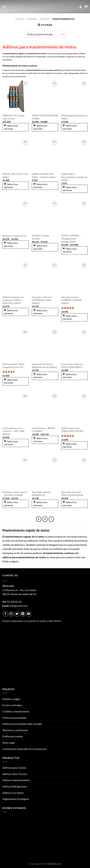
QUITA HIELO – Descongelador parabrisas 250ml (74, 177)
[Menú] (4, 7)
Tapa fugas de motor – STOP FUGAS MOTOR (72, 494)
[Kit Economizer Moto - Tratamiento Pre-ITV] (16, 345)
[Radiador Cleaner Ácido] (16, 216)
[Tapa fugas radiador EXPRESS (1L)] (45, 473)
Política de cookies (13, 736)
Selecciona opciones (11, 127)
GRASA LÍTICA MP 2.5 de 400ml (15, 176)
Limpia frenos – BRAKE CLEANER (44, 430)
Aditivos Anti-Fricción (15, 774)
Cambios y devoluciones (16, 711)
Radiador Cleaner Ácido (14, 236)
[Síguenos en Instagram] (11, 614)
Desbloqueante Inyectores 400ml (74, 117)
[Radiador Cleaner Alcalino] (45, 216)
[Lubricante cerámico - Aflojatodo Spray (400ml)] (45, 345)
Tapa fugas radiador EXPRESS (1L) (42, 494)
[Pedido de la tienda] (45, 34)
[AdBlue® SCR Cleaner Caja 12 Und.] (16, 96)
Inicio (19, 19)
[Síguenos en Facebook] (5, 614)
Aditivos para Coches (14, 768)
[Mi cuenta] (80, 7)
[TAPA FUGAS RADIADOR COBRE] (45, 96)
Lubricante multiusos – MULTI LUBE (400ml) (73, 366)
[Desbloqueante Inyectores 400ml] (74, 96)
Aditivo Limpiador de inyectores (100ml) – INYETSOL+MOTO (13, 300)
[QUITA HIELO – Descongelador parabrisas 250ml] (74, 155)
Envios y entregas (12, 705)
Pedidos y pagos (11, 699)
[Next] (51, 519)
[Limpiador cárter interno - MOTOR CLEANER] (16, 473)
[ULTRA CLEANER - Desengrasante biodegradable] (74, 216)
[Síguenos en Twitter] (17, 614)
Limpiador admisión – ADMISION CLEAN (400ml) (43, 300)
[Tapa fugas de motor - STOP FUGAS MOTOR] (74, 473)
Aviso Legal (9, 743)
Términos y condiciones (15, 730)
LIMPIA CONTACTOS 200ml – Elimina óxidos (44, 176)
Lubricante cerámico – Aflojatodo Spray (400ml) (44, 366)
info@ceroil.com (19, 606)
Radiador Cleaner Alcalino (41, 237)
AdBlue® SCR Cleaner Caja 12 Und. (14, 117)
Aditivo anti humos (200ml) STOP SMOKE (72, 430)
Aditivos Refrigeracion (15, 786)
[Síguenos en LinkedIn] (23, 614)
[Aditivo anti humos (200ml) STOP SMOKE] (74, 409)
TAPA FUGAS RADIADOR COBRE (45, 117)
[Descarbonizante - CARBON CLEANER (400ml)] (74, 278)
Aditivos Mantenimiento (16, 780)
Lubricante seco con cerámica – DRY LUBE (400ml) (13, 431)
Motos (44, 19)
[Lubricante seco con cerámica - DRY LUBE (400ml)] (16, 409)
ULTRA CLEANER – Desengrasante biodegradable (71, 238)
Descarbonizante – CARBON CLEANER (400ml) (71, 300)
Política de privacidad (14, 718)
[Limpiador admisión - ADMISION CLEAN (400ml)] (45, 278)
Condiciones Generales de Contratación (25, 749)
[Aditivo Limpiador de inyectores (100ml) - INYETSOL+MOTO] (16, 278)
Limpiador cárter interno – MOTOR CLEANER (15, 494)
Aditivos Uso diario (13, 793)
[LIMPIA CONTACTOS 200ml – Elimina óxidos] (45, 155)
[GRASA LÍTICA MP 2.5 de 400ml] (16, 155)
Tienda (32, 19)
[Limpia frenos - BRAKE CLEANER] (45, 409)
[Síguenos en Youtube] (29, 614)
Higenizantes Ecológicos (16, 799)
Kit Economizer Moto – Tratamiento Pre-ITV (14, 366)
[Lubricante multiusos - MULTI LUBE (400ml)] (74, 345)
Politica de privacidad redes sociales (22, 724)
